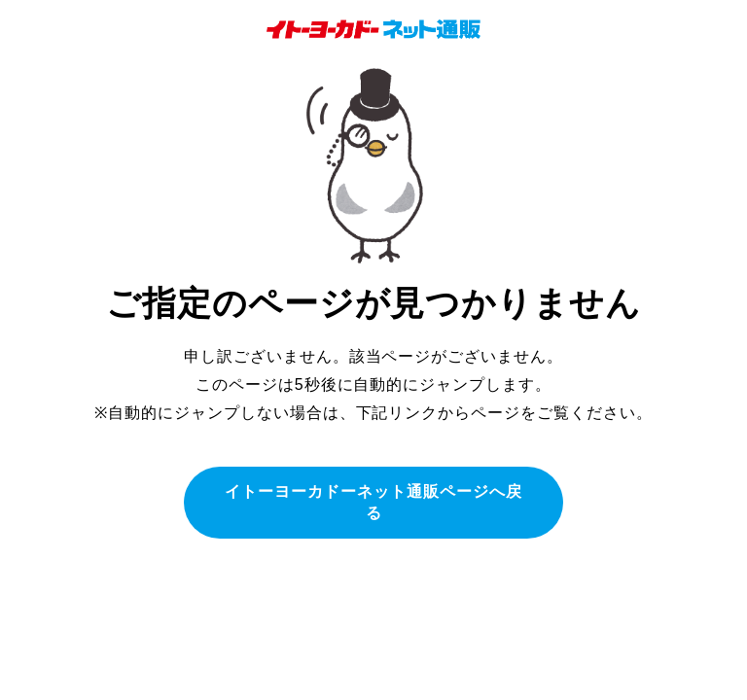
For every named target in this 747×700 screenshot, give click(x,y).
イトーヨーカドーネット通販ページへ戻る (373, 502)
